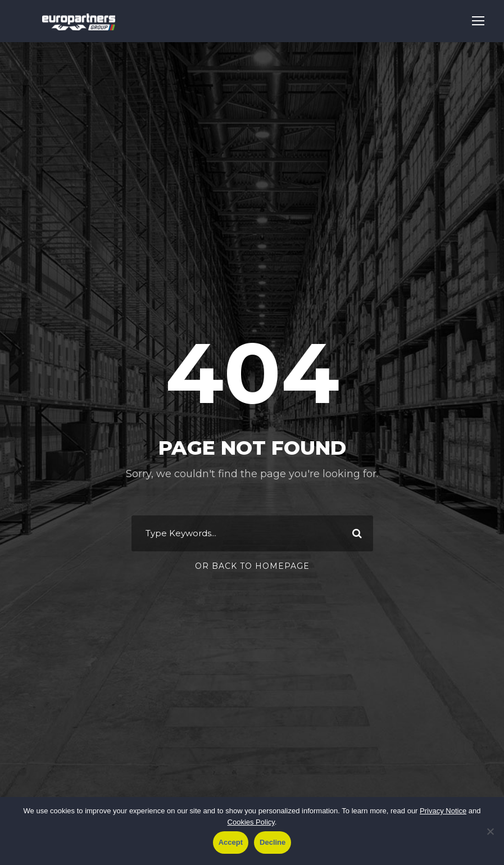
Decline (273, 842)
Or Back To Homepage (252, 566)
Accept (231, 842)
